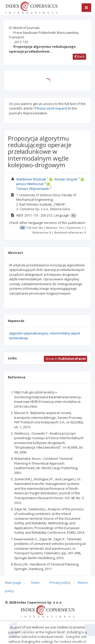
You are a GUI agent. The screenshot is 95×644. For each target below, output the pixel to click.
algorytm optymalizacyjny (29, 333)
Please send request (51, 108)
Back (79, 56)
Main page (13, 582)
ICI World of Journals (24, 28)
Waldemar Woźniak (31, 179)
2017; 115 (21, 42)
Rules (35, 582)
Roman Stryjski (66, 179)
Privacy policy (60, 582)
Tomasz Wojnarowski (33, 189)
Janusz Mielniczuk (30, 184)
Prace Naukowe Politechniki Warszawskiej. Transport (44, 35)
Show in (65, 359)
